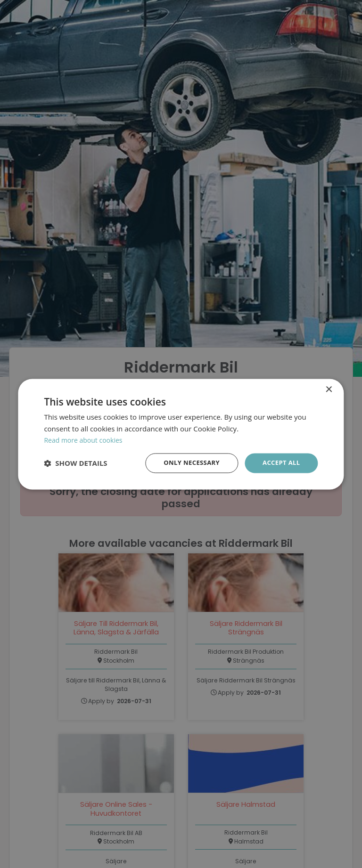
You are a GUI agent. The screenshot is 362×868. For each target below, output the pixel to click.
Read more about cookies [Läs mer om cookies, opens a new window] (86, 439)
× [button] (329, 389)
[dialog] (181, 434)
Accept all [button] (280, 463)
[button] (75, 463)
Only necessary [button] (187, 463)
